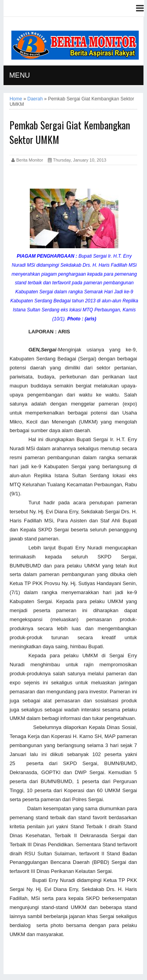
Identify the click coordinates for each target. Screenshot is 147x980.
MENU (19, 75)
